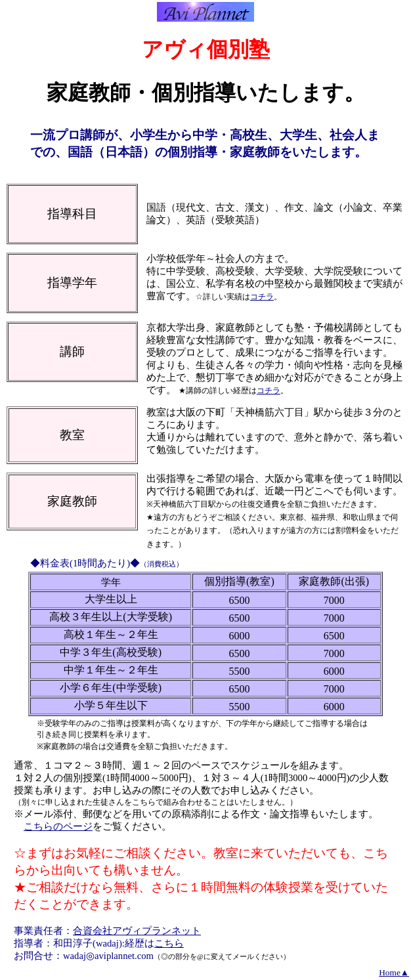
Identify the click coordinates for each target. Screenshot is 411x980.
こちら (169, 943)
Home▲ (394, 972)
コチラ (262, 297)
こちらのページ (58, 826)
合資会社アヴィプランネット (137, 931)
